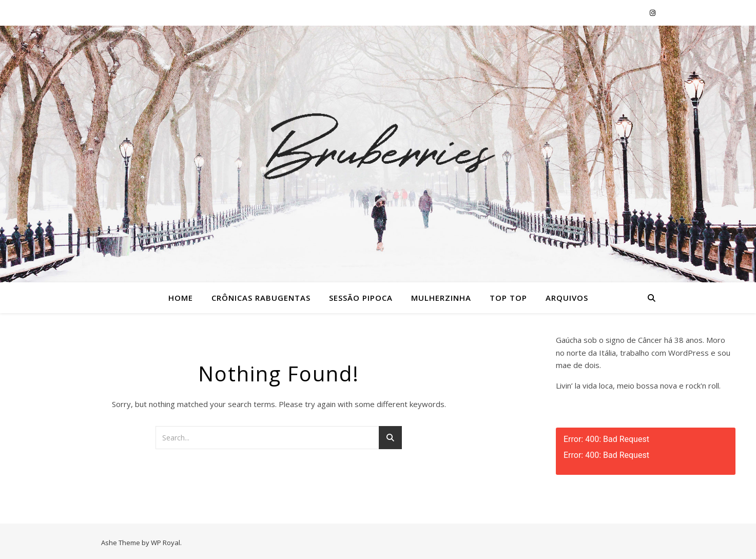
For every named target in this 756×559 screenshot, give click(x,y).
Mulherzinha (441, 298)
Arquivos (567, 298)
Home (181, 298)
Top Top (508, 298)
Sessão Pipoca (361, 298)
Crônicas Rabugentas (261, 298)
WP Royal (166, 543)
